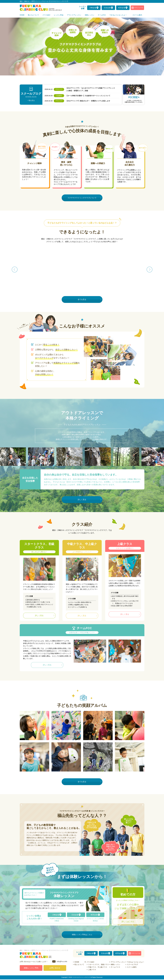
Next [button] (149, 270)
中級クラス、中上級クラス (98, 967)
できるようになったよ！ (136, 962)
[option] (82, 47)
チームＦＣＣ (115, 967)
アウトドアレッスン (118, 962)
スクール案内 (132, 967)
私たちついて (79, 964)
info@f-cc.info (62, 962)
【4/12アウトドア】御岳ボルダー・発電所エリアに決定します (88, 101)
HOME (77, 962)
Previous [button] (15, 270)
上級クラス (92, 970)
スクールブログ (132, 964)
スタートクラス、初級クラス (98, 964)
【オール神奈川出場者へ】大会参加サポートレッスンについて (88, 96)
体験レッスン (115, 964)
